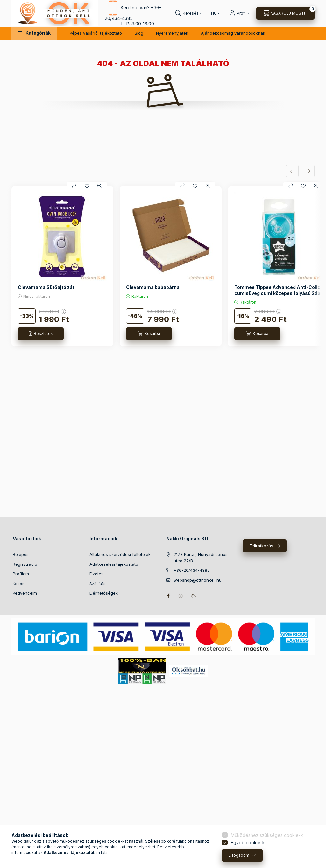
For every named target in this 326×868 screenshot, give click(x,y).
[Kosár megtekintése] (285, 13)
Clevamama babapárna (153, 287)
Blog (139, 33)
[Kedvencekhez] (87, 186)
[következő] (308, 171)
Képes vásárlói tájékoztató (96, 33)
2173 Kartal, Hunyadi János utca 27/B (201, 557)
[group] (163, 266)
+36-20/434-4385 (192, 570)
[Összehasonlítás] (74, 186)
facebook (168, 596)
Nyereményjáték (172, 33)
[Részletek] (41, 334)
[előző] (292, 171)
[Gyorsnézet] (100, 186)
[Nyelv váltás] (214, 13)
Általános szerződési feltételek (120, 554)
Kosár (18, 584)
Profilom (21, 574)
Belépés (21, 554)
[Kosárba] (149, 334)
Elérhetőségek (104, 593)
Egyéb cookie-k (248, 842)
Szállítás (98, 584)
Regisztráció (25, 564)
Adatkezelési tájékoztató (114, 564)
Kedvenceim (25, 593)
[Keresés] (188, 13)
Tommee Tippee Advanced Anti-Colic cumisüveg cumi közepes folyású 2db (277, 290)
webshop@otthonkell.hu (198, 580)
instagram (181, 596)
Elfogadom (239, 855)
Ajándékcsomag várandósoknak (233, 33)
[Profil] (240, 13)
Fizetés (96, 574)
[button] (34, 33)
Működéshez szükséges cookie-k (267, 835)
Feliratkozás (261, 546)
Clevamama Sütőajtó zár (46, 287)
